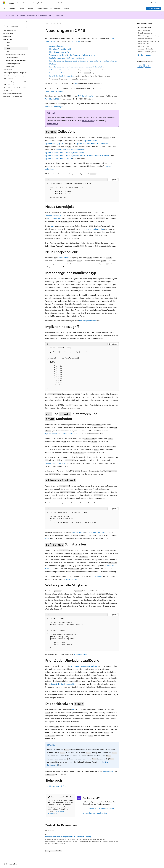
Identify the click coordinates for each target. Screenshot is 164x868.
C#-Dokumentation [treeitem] (11, 30)
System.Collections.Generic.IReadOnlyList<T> (62, 155)
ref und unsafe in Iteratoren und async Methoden (149, 42)
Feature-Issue (108, 771)
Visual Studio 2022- (53, 99)
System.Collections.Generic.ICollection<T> (96, 155)
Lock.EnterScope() (55, 218)
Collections (56, 46)
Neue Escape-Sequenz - (59, 52)
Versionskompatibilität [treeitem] (13, 64)
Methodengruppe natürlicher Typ (149, 36)
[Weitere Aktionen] (117, 24)
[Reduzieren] (26, 22)
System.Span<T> (91, 140)
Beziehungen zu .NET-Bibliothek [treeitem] (16, 60)
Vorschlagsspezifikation (88, 321)
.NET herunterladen (154, 9)
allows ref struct (143, 46)
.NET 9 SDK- (75, 41)
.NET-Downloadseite (85, 96)
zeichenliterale (64, 258)
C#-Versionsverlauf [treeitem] (12, 58)
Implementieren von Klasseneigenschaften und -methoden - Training (68, 837)
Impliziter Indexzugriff (145, 39)
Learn (48, 23)
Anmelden (158, 3)
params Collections (145, 27)
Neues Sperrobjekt (144, 30)
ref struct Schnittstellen (146, 49)
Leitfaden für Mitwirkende (56, 812)
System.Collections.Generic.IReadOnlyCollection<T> (65, 152)
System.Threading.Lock (54, 215)
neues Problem (88, 121)
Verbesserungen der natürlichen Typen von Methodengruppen (72, 55)
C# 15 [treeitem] (8, 42)
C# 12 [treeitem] (8, 51)
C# (60, 23)
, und (97, 576)
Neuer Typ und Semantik (60, 49)
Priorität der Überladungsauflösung (62, 76)
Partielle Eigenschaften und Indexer (62, 73)
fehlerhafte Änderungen (54, 106)
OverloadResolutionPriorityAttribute (84, 666)
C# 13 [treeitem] (8, 48)
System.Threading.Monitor (94, 229)
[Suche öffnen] (152, 3)
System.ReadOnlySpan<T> (55, 143)
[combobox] (15, 26)
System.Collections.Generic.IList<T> (59, 158)
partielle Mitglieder (81, 654)
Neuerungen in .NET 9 (57, 786)
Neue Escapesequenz (145, 33)
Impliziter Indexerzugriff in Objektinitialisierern (67, 58)
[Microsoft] (4, 3)
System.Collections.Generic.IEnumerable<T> (93, 143)
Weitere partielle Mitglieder (147, 52)
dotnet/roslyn (53, 124)
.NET (54, 23)
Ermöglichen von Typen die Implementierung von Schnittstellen (76, 67)
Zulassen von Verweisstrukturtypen (62, 70)
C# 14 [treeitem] (8, 45)
